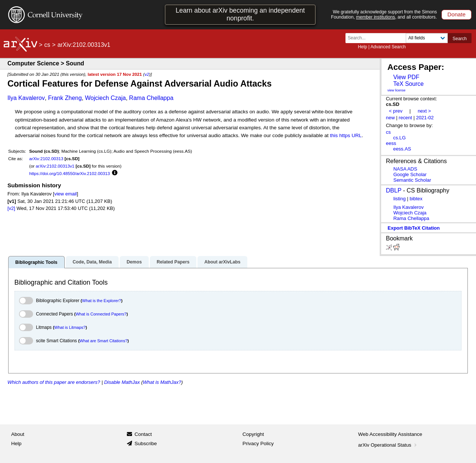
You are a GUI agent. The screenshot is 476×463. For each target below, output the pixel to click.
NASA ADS (405, 169)
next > (424, 111)
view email (65, 194)
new (390, 118)
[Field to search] (427, 38)
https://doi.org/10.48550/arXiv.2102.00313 (70, 173)
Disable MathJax (122, 382)
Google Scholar (410, 174)
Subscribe (146, 443)
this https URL (346, 135)
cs (47, 45)
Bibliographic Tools (36, 262)
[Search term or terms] (378, 38)
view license (397, 90)
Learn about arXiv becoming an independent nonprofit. (240, 14)
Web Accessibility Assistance (390, 434)
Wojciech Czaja (106, 98)
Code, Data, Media (92, 262)
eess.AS (402, 149)
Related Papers (173, 262)
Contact (143, 434)
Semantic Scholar (412, 180)
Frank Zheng (65, 98)
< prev (396, 111)
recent (405, 118)
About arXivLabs (222, 262)
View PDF (406, 77)
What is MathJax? (162, 382)
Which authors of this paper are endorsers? (54, 382)
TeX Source (408, 84)
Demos (134, 262)
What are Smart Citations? (104, 341)
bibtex (416, 199)
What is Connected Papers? (101, 314)
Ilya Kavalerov (26, 98)
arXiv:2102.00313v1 (55, 166)
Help (362, 47)
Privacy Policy (258, 443)
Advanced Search (388, 47)
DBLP (394, 190)
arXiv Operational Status (388, 445)
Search (460, 39)
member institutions (375, 17)
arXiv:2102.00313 (46, 158)
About (18, 434)
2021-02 (425, 118)
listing (400, 199)
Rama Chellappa (151, 98)
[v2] (11, 208)
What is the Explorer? (102, 301)
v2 (147, 74)
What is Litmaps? (70, 327)
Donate (456, 14)
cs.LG (399, 138)
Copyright (253, 434)
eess (391, 143)
